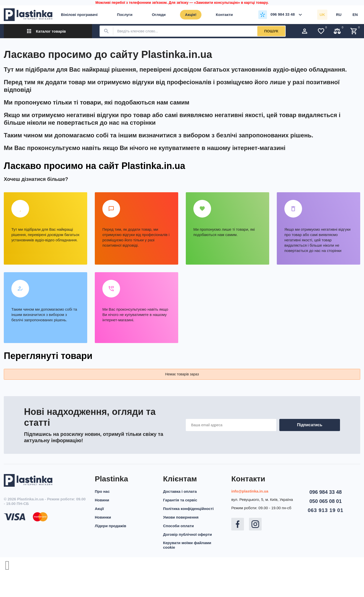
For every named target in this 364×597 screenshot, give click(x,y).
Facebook (238, 524)
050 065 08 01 (326, 501)
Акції (99, 509)
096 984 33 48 (326, 492)
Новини (102, 500)
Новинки (103, 517)
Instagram (255, 524)
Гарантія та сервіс (180, 500)
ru (339, 15)
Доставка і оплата (180, 491)
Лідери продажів (110, 526)
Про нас (102, 491)
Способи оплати (178, 526)
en (355, 15)
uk (322, 15)
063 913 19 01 (325, 510)
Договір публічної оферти (187, 534)
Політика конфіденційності (188, 509)
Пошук (271, 31)
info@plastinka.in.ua (250, 491)
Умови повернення (181, 517)
